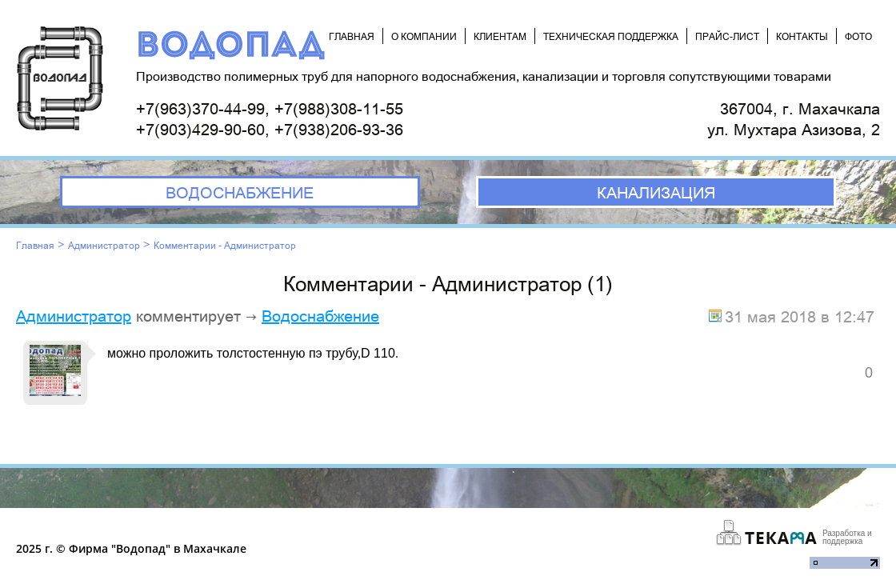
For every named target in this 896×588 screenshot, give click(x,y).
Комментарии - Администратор (225, 245)
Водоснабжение (320, 315)
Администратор (104, 245)
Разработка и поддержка (847, 538)
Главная (35, 245)
